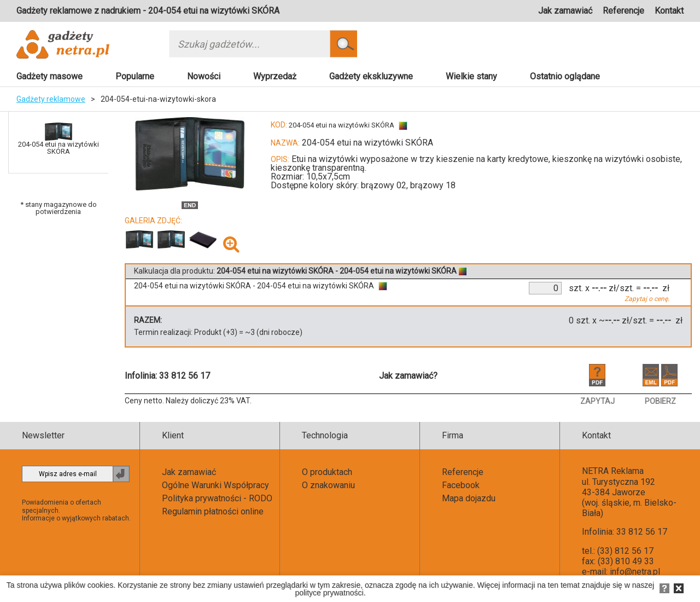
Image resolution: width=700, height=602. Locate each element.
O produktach (327, 472)
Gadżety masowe (49, 76)
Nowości (204, 76)
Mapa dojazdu (469, 498)
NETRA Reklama (613, 471)
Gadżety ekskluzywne (371, 76)
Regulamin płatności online (213, 511)
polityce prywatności (329, 593)
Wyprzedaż (275, 76)
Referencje (623, 11)
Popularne (135, 76)
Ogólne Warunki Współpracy (215, 485)
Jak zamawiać (565, 11)
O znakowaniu (328, 485)
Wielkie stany (471, 76)
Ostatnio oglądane (565, 76)
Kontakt (669, 11)
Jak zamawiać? (408, 376)
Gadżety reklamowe (51, 99)
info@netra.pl (635, 572)
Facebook (461, 485)
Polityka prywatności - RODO (217, 498)
